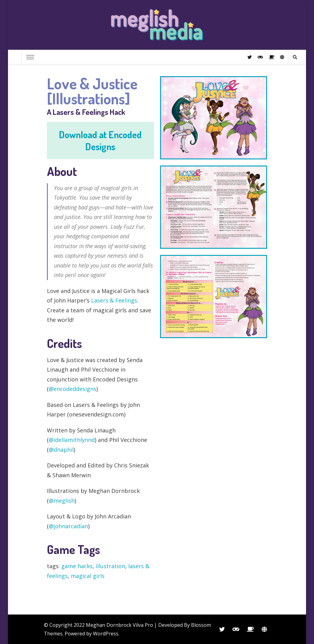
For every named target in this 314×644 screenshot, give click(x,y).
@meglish (62, 501)
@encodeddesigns (73, 389)
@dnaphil (61, 450)
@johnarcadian (68, 526)
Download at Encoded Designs (100, 140)
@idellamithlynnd (72, 440)
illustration (110, 566)
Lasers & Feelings (114, 300)
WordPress (106, 634)
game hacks (77, 566)
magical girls (88, 576)
